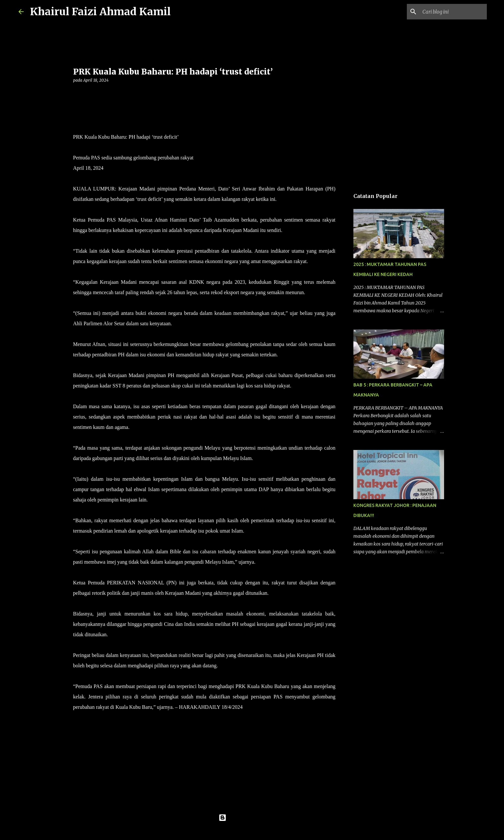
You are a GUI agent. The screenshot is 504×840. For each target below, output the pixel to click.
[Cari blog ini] (453, 12)
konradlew (265, 831)
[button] (77, 93)
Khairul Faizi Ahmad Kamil (100, 12)
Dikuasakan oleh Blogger (252, 818)
